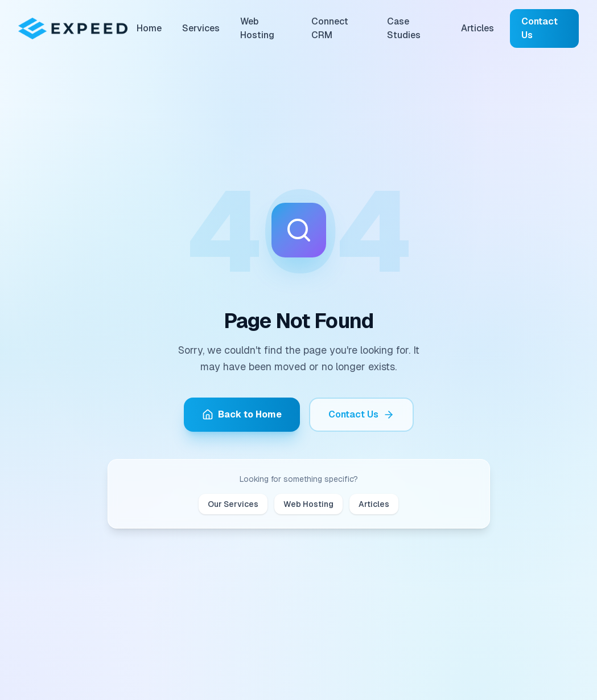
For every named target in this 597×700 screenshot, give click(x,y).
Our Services (233, 504)
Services (201, 28)
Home (149, 28)
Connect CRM (330, 28)
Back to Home (242, 414)
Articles (477, 28)
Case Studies (404, 28)
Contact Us (540, 28)
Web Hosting (257, 28)
